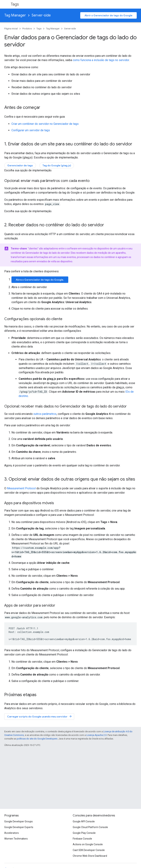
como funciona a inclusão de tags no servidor (101, 60)
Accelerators (12, 833)
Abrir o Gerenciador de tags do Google (108, 15)
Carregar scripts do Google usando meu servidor (40, 716)
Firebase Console (82, 839)
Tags (15, 4)
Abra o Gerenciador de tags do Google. (40, 280)
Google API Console (84, 821)
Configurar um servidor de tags (31, 130)
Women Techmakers (16, 839)
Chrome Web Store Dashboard (90, 856)
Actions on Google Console (88, 844)
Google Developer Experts (19, 827)
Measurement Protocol (21, 488)
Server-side (41, 15)
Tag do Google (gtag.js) (57, 165)
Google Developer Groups (18, 821)
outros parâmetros (45, 414)
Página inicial (11, 29)
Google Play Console (84, 833)
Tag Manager (15, 15)
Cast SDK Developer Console (89, 850)
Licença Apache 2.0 (96, 735)
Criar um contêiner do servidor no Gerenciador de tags (45, 124)
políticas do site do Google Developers (37, 739)
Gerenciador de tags (20, 165)
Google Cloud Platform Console (90, 827)
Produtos (27, 29)
